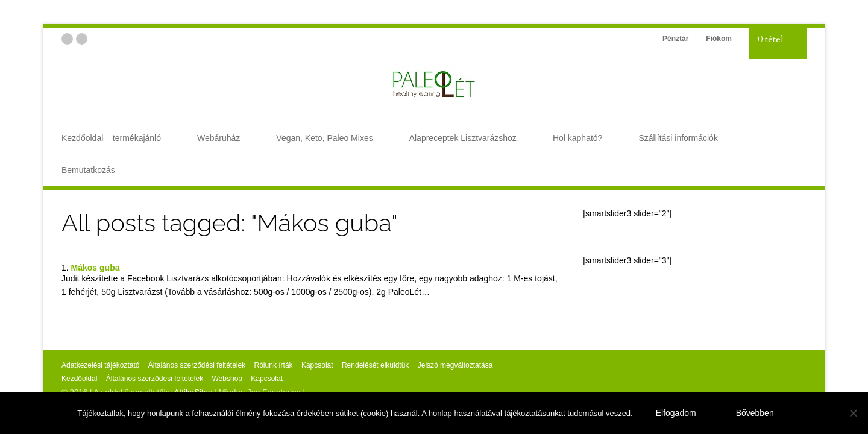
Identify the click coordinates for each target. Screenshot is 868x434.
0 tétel (771, 39)
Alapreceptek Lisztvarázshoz (463, 138)
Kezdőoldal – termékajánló (111, 138)
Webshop (227, 379)
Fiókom (719, 39)
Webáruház (219, 138)
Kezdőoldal (79, 379)
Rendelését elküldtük (375, 365)
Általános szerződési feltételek (197, 365)
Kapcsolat (317, 365)
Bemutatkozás (88, 170)
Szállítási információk (678, 138)
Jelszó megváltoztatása (455, 365)
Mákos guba (96, 268)
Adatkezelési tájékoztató (100, 365)
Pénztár (675, 39)
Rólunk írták (274, 365)
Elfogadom (676, 413)
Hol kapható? (578, 138)
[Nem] (853, 413)
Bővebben (755, 413)
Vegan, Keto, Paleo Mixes (324, 138)
